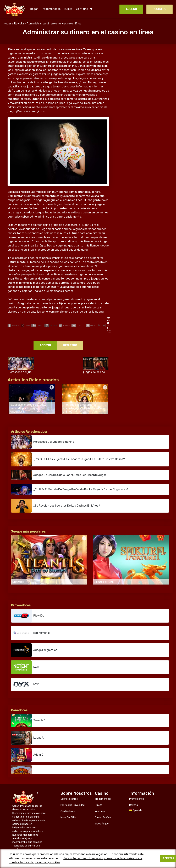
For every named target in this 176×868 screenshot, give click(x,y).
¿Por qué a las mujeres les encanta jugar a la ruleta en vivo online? (68, 459)
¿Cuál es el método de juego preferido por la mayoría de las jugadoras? (70, 490)
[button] (165, 562)
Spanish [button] (137, 780)
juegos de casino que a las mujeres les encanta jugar (59, 475)
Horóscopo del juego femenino (43, 442)
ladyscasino (15, 9)
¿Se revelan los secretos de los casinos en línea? (55, 506)
